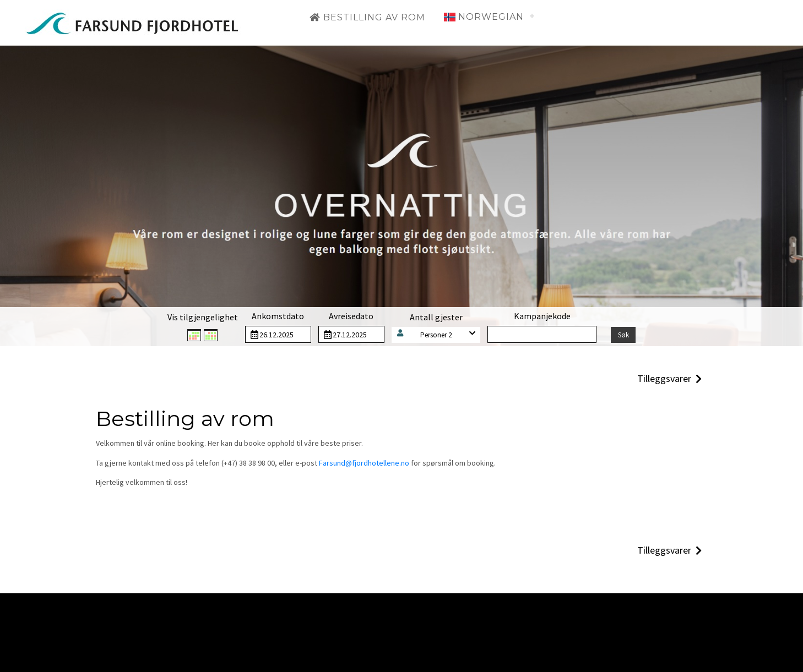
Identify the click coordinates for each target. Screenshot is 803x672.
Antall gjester (436, 317)
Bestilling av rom (367, 17)
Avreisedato (351, 316)
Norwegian (484, 17)
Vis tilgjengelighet (203, 317)
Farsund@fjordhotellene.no (364, 463)
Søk (623, 335)
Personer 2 (436, 335)
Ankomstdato (278, 316)
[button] (436, 335)
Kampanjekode (542, 316)
